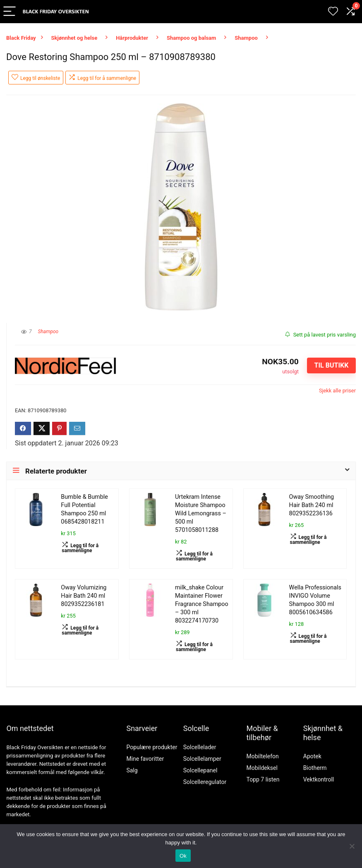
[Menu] (10, 12)
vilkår (97, 772)
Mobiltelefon (263, 756)
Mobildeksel (262, 768)
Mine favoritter (145, 759)
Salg (132, 770)
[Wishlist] (333, 12)
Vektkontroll (319, 779)
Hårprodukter (132, 38)
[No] (352, 846)
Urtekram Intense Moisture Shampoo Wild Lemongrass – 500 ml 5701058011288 (201, 513)
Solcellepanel (200, 770)
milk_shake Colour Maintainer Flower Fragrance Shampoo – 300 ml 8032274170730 (202, 604)
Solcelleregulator (205, 782)
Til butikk (331, 365)
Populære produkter (152, 747)
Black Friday (21, 38)
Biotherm (315, 768)
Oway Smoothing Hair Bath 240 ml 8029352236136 (312, 505)
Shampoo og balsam (191, 38)
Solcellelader (200, 747)
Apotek (312, 756)
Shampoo (246, 38)
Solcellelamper (202, 759)
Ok (183, 856)
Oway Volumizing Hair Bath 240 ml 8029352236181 (84, 596)
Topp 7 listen (263, 779)
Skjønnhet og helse (74, 38)
